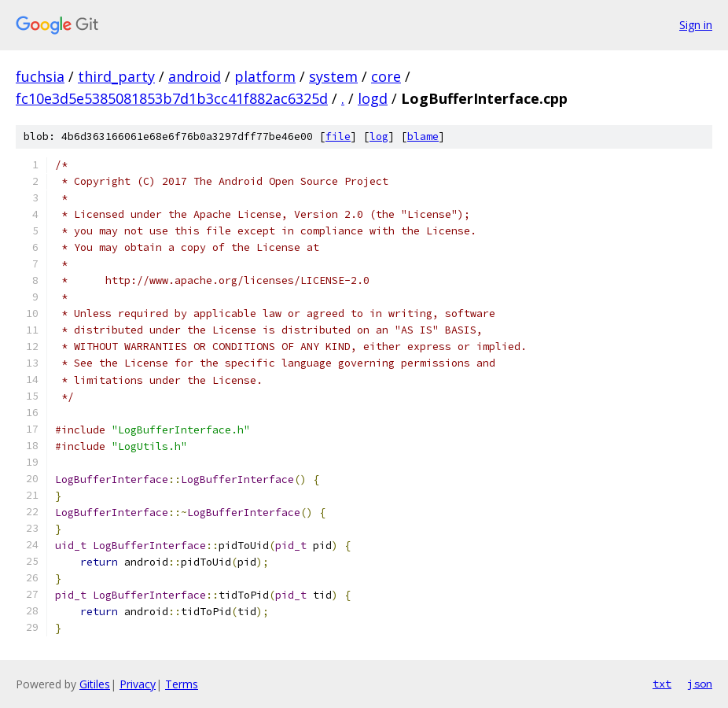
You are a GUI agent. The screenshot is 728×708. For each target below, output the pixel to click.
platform (265, 76)
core (386, 76)
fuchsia (40, 76)
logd (373, 98)
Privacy (138, 684)
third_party (116, 76)
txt (662, 684)
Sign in (696, 25)
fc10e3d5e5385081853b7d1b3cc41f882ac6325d (172, 98)
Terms (182, 684)
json (700, 684)
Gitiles (95, 684)
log (379, 136)
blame (423, 136)
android (195, 76)
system (333, 76)
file (338, 136)
